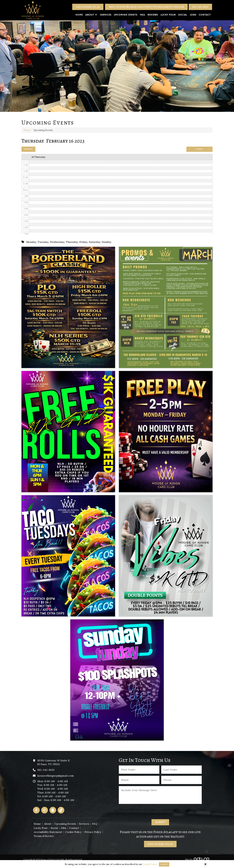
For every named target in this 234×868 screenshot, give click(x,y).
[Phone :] (182, 783)
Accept (164, 864)
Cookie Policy (149, 864)
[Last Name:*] (182, 773)
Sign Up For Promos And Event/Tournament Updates (146, 7)
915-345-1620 (200, 7)
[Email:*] (139, 783)
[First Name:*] (139, 773)
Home (27, 130)
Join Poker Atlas (88, 7)
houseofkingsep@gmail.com (56, 779)
